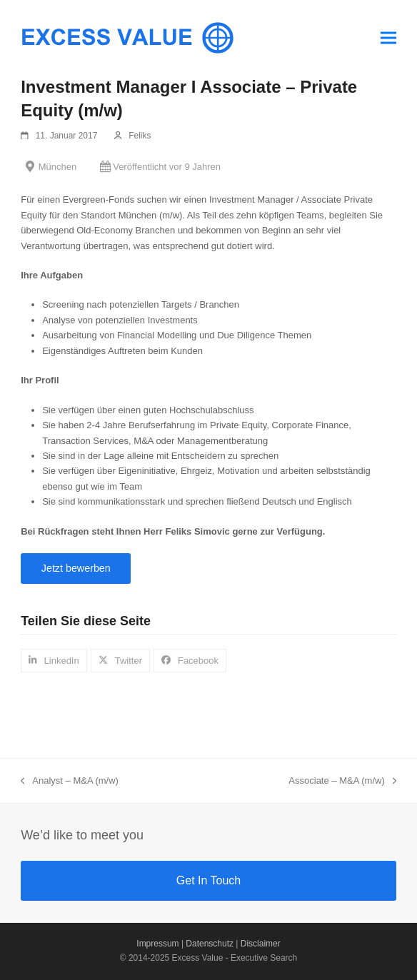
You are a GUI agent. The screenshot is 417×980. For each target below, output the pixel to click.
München (57, 167)
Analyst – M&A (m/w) (70, 782)
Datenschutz (210, 944)
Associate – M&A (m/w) (342, 782)
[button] (388, 37)
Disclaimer (261, 944)
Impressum (157, 944)
